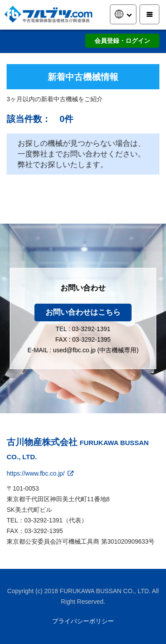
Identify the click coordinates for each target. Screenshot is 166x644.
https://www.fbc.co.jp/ (41, 473)
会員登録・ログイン (122, 41)
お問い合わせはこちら (83, 312)
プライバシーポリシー (83, 621)
